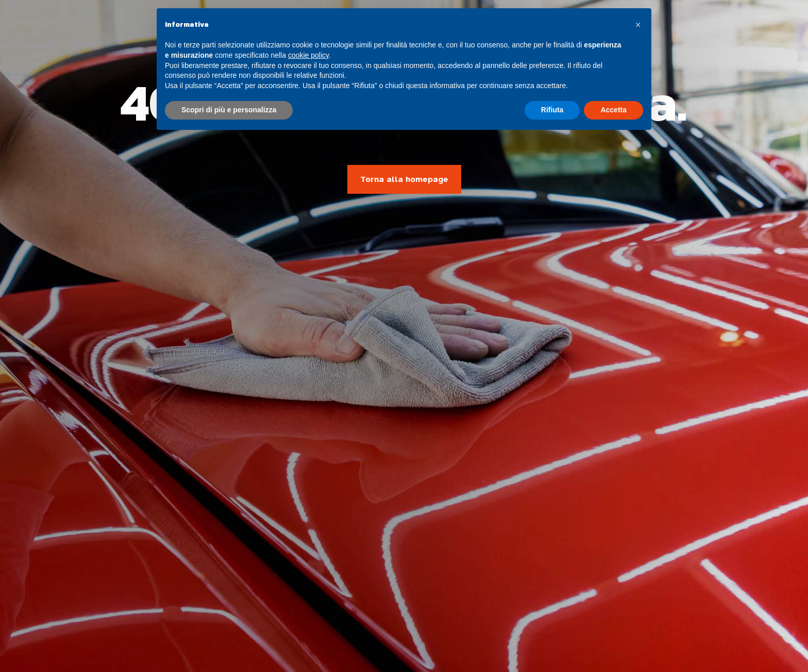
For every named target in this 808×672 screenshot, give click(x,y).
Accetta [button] (613, 110)
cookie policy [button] (308, 55)
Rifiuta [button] (552, 110)
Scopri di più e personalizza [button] (229, 110)
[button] (638, 25)
